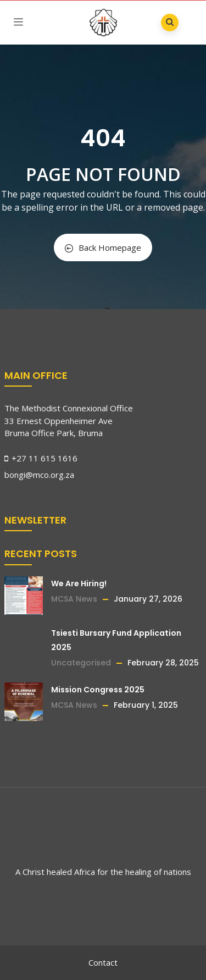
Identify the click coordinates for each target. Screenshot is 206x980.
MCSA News (74, 599)
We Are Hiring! (79, 583)
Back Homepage (103, 247)
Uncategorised (81, 663)
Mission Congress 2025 (98, 690)
